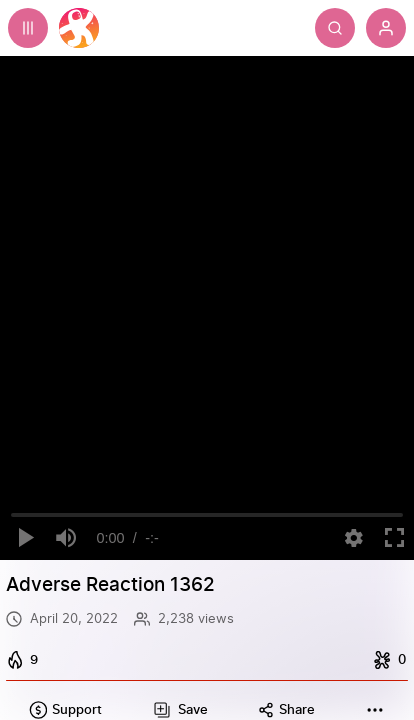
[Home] (79, 28)
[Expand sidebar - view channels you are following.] (28, 28)
